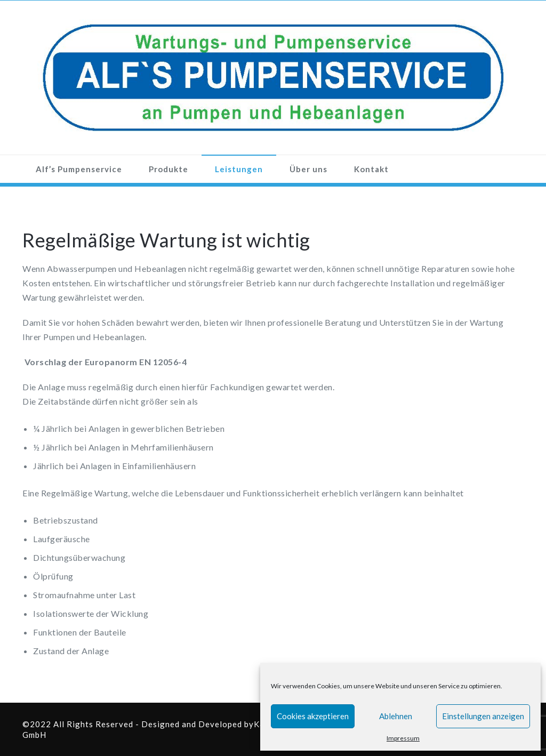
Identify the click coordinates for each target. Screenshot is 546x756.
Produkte (168, 169)
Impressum (403, 738)
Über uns (308, 169)
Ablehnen (396, 716)
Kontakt (371, 169)
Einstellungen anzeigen (483, 716)
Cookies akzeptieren (313, 716)
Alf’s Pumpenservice (79, 169)
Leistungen (239, 169)
